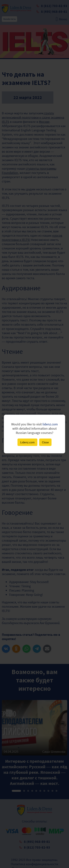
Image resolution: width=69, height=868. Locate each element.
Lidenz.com (27, 442)
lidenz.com (50, 424)
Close (45, 442)
